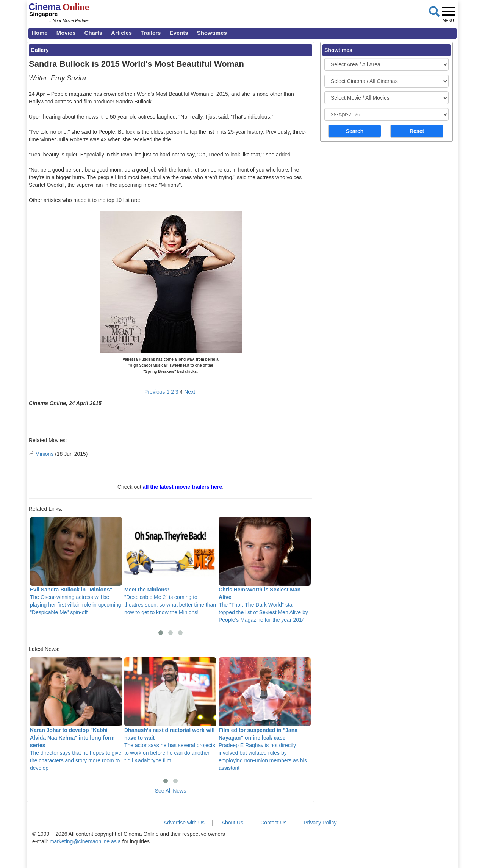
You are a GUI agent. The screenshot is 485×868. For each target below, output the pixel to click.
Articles (121, 33)
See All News (171, 791)
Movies (66, 33)
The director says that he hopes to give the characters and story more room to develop (76, 714)
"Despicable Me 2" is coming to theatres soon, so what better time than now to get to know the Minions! (170, 566)
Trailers (151, 33)
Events (179, 33)
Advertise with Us (184, 823)
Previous (155, 392)
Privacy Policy (320, 823)
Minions (44, 454)
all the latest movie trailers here (182, 487)
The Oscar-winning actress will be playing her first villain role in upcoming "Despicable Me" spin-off (76, 566)
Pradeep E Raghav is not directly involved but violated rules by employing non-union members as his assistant (265, 714)
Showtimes (212, 33)
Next (190, 392)
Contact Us (273, 823)
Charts (94, 33)
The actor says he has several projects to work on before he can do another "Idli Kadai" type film (170, 710)
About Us (233, 823)
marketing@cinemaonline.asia (85, 841)
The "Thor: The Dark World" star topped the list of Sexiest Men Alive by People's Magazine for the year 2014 (265, 570)
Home (40, 33)
